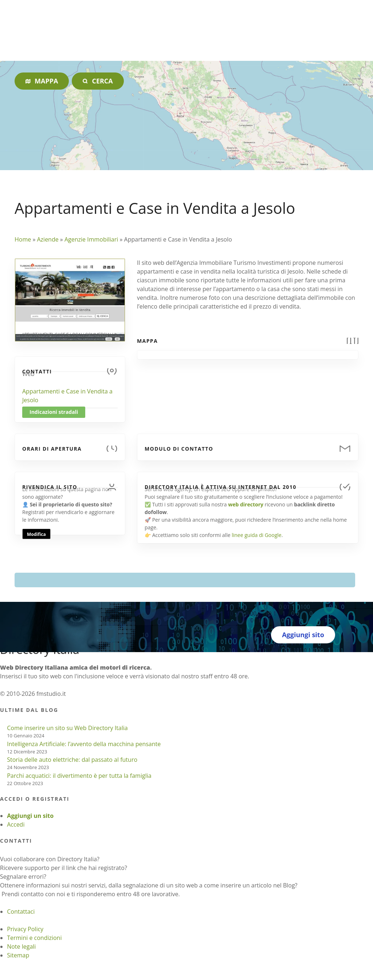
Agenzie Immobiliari (91, 239)
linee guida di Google (256, 535)
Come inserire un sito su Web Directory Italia (67, 728)
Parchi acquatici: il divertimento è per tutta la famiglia (79, 776)
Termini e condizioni (34, 938)
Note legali (21, 946)
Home (23, 239)
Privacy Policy (25, 929)
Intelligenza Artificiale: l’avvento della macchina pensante (84, 744)
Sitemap (18, 955)
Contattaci (21, 912)
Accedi (16, 824)
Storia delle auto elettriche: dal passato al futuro (72, 760)
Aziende (48, 239)
